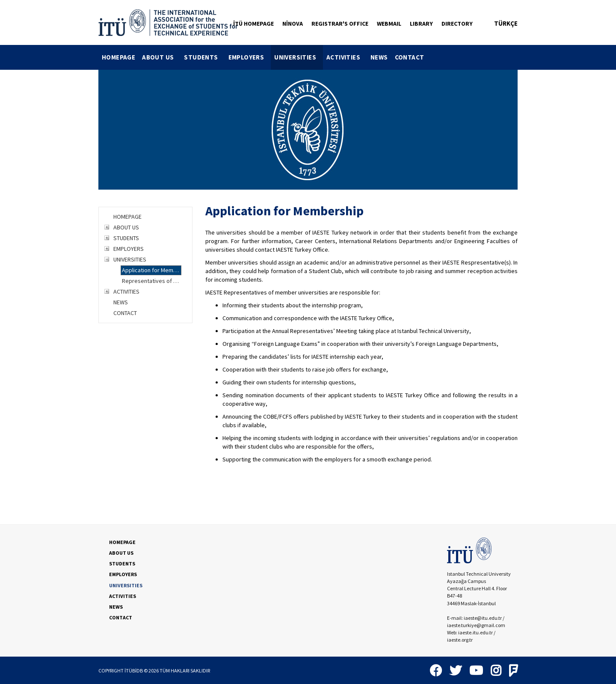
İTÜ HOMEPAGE (253, 24)
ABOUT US (161, 57)
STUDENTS (204, 57)
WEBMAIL (389, 24)
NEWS (379, 57)
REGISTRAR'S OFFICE (340, 24)
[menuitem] (118, 57)
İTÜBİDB (134, 671)
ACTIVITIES (347, 57)
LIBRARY (421, 24)
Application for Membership (152, 270)
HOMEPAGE (118, 57)
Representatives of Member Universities (152, 281)
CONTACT (410, 57)
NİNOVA (293, 24)
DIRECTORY (457, 24)
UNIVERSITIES (299, 57)
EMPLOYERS (250, 57)
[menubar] (263, 57)
